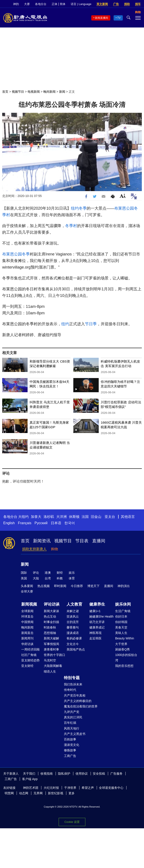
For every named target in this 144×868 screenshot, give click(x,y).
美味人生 (121, 633)
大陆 (36, 578)
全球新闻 (27, 611)
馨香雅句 (73, 627)
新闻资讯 (42, 541)
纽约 (75, 208)
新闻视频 (29, 604)
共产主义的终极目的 (78, 701)
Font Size (123, 196)
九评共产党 (72, 712)
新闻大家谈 (51, 611)
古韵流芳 (73, 622)
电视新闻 (34, 92)
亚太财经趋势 (30, 660)
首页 (5, 92)
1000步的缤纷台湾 (126, 658)
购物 (54, 549)
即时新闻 (60, 586)
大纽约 (23, 517)
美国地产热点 (76, 649)
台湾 (48, 578)
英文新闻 (102, 4)
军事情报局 (51, 644)
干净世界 (70, 788)
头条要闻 (27, 586)
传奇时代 (70, 690)
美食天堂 (121, 627)
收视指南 (47, 774)
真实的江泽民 (73, 717)
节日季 (91, 324)
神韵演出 (124, 586)
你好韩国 (121, 622)
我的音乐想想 (124, 666)
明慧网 (9, 793)
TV (119, 18)
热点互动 (50, 616)
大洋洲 (61, 517)
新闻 (62, 92)
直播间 (99, 541)
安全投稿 (99, 774)
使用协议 (82, 774)
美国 (24, 578)
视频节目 (18, 92)
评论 (36, 573)
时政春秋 (50, 627)
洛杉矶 (49, 517)
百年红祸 (70, 723)
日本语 (56, 523)
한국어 (70, 523)
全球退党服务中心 (111, 788)
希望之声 (88, 788)
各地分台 (41, 4)
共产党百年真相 (75, 695)
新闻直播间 (102, 18)
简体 (63, 4)
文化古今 (73, 644)
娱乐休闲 (123, 604)
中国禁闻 (27, 622)
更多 (72, 793)
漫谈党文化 (72, 745)
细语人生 (50, 671)
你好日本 (121, 616)
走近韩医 (95, 638)
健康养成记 (97, 627)
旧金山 (96, 517)
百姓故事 (70, 739)
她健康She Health (101, 616)
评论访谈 (52, 604)
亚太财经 (27, 666)
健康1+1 (95, 611)
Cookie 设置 (72, 822)
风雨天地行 (72, 728)
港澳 (48, 573)
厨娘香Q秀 (122, 649)
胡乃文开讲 (97, 622)
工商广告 (70, 756)
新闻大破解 (51, 638)
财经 (60, 573)
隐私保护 (64, 774)
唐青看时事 (51, 649)
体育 (72, 578)
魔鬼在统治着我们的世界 (81, 706)
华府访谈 (27, 644)
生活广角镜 (123, 611)
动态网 (24, 793)
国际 (24, 573)
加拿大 (36, 517)
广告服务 (116, 774)
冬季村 (71, 226)
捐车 (138, 4)
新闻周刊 (27, 638)
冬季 (83, 208)
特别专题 (72, 678)
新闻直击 (27, 633)
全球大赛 (27, 591)
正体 (54, 4)
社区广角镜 (29, 655)
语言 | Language (81, 4)
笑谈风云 (73, 616)
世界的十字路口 (54, 655)
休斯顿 (74, 517)
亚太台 (110, 517)
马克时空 (50, 660)
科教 (60, 578)
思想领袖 (50, 633)
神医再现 (95, 633)
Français (25, 523)
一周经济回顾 (30, 649)
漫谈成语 (73, 633)
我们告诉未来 (73, 684)
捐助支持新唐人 (34, 549)
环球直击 (27, 616)
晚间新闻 (49, 92)
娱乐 (72, 573)
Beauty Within (125, 638)
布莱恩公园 (124, 208)
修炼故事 (70, 750)
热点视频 (44, 586)
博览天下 (93, 586)
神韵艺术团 (31, 788)
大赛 (27, 4)
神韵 (16, 4)
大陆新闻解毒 (53, 666)
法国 (85, 517)
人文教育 (74, 604)
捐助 (127, 4)
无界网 (38, 793)
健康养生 (97, 604)
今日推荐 (77, 586)
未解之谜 (73, 611)
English (9, 523)
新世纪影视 (56, 793)
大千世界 (121, 644)
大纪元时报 (51, 788)
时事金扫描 (51, 622)
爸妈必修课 (74, 638)
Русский (41, 523)
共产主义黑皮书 (75, 734)
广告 (116, 4)
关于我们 (29, 774)
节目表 (82, 541)
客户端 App (30, 779)
